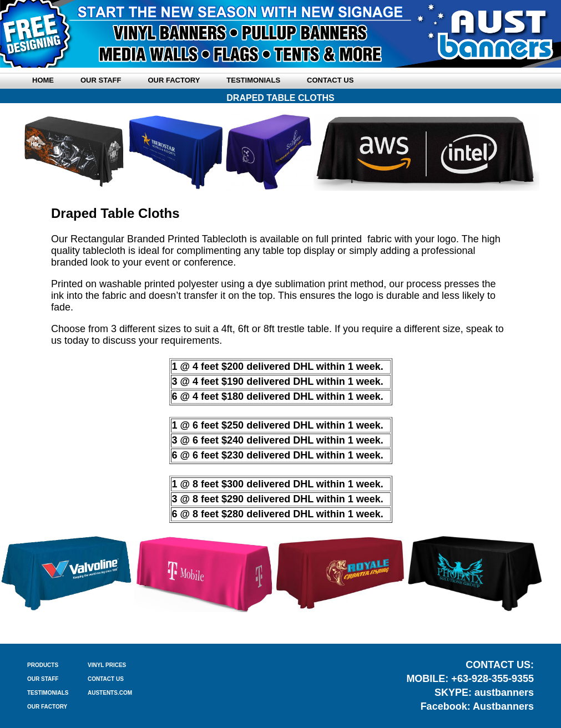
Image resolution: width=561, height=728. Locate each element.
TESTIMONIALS (48, 693)
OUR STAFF (43, 679)
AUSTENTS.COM (110, 693)
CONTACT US (106, 679)
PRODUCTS (43, 665)
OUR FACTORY (47, 707)
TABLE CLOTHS (280, 628)
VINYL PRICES (107, 665)
